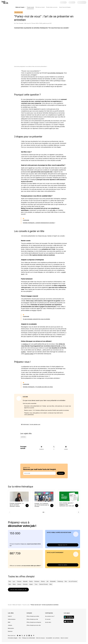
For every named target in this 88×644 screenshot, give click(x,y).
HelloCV (10, 616)
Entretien (23, 437)
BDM (9, 622)
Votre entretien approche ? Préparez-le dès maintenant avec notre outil (67, 504)
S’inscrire (61, 473)
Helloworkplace (12, 619)
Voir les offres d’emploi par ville (18, 590)
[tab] (43, 512)
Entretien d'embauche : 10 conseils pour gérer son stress (38, 387)
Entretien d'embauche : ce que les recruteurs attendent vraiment (17, 505)
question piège (29, 354)
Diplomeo (10, 632)
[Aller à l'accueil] (5, 2)
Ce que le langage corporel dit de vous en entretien (36, 319)
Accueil (10, 605)
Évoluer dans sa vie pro (52, 7)
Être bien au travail (40, 7)
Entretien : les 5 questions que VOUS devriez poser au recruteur (42, 505)
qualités (23, 352)
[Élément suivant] (78, 512)
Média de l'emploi (17, 605)
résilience (26, 344)
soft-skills (53, 210)
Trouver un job (30, 7)
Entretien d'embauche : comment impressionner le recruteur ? (39, 223)
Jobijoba (10, 625)
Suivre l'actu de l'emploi (65, 7)
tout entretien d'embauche (55, 73)
